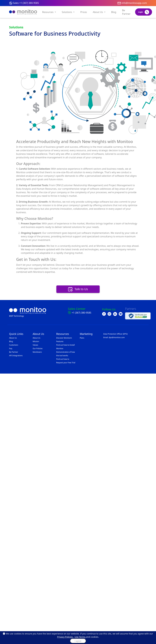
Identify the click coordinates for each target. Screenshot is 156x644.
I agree (78, 641)
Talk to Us (78, 289)
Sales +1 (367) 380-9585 (26, 3)
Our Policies (38, 348)
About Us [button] (98, 12)
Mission (36, 341)
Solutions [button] (67, 12)
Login (143, 12)
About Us (13, 338)
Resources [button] (48, 12)
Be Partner (126, 12)
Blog (114, 12)
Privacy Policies (65, 637)
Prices (84, 12)
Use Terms (80, 637)
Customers (14, 345)
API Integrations (16, 356)
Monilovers (37, 352)
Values (35, 345)
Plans (82, 338)
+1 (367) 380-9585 (81, 313)
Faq (11, 348)
